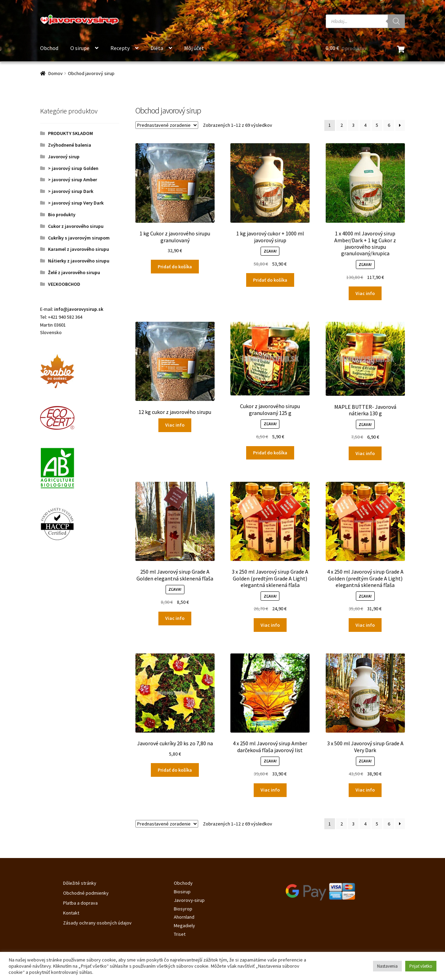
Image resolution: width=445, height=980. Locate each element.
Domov (56, 73)
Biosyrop (183, 909)
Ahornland (184, 917)
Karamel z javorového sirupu (79, 249)
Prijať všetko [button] (421, 966)
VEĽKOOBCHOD (64, 284)
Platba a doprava (80, 903)
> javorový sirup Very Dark (76, 203)
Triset (180, 934)
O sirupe (80, 48)
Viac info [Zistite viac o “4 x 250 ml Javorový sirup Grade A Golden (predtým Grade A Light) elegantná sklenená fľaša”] (365, 625)
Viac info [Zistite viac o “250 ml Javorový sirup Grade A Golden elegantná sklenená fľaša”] (175, 618)
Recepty (120, 48)
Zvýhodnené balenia (70, 145)
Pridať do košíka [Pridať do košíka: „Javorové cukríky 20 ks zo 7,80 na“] (175, 770)
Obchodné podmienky (86, 893)
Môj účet (194, 48)
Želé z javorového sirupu (74, 272)
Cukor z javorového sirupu (76, 226)
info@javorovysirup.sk (79, 309)
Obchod (49, 48)
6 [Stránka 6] (389, 125)
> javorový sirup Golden (73, 168)
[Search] (396, 21)
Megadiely (184, 926)
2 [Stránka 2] (342, 125)
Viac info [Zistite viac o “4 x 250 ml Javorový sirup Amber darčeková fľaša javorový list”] (270, 790)
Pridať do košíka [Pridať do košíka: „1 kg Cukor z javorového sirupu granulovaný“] (175, 267)
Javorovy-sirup (189, 900)
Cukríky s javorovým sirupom (79, 238)
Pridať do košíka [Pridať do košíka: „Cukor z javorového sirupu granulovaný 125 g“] (270, 453)
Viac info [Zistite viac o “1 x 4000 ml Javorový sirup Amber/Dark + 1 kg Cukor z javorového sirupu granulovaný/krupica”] (365, 293)
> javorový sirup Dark (71, 191)
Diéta (157, 48)
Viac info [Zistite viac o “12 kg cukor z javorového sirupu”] (175, 425)
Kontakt (71, 913)
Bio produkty (62, 215)
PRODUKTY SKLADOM (70, 133)
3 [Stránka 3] (353, 125)
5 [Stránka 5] (377, 125)
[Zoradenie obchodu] (167, 125)
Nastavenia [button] (387, 966)
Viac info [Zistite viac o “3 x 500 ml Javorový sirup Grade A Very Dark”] (365, 790)
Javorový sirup (64, 157)
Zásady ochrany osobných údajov (97, 923)
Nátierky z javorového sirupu (79, 261)
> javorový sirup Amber (73, 180)
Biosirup (182, 892)
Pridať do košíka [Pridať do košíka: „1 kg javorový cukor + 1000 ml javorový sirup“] (270, 280)
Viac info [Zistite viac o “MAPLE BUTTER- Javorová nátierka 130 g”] (365, 453)
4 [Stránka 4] (365, 125)
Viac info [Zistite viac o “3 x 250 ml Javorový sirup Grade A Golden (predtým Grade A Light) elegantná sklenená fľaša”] (270, 625)
